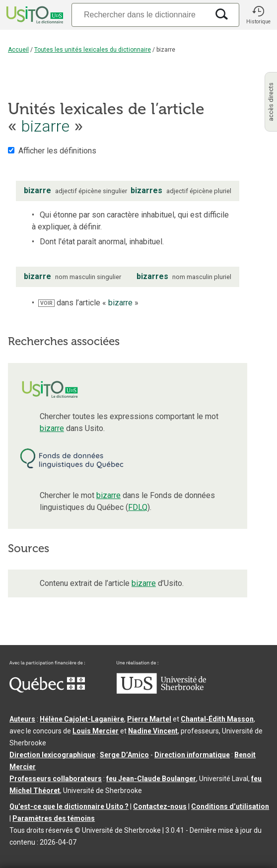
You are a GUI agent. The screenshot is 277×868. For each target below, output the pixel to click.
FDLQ (138, 507)
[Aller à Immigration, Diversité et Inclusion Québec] (47, 690)
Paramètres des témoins (54, 818)
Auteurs (22, 719)
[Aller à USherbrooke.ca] (161, 691)
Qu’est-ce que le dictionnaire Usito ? (69, 806)
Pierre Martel (149, 719)
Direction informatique (192, 755)
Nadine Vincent (153, 731)
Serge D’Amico (124, 755)
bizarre (52, 428)
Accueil (18, 50)
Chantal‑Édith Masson (217, 719)
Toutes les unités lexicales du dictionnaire (93, 50)
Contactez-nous (160, 806)
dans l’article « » (88, 303)
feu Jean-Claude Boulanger (151, 779)
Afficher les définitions (57, 151)
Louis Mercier (96, 731)
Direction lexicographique (52, 755)
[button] (258, 15)
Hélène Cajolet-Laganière (82, 719)
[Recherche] (140, 15)
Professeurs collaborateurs (56, 779)
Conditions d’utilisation (230, 806)
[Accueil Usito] (34, 15)
